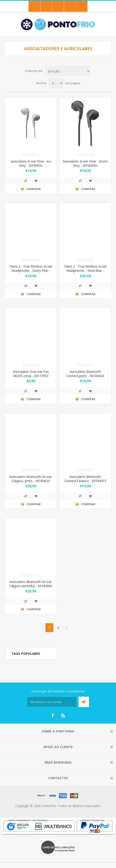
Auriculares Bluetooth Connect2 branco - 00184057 (85, 479)
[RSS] (63, 716)
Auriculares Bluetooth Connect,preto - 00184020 (85, 374)
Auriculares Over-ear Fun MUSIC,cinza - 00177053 (31, 374)
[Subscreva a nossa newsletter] (52, 702)
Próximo (67, 628)
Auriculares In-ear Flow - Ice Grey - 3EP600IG (31, 163)
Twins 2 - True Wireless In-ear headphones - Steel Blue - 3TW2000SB (85, 271)
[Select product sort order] (68, 71)
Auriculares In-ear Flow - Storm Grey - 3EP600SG (85, 163)
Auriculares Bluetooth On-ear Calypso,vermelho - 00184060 (31, 584)
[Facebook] (53, 716)
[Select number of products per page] (56, 83)
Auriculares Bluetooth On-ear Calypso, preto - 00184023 (31, 479)
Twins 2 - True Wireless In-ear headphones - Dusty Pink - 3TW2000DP (31, 271)
